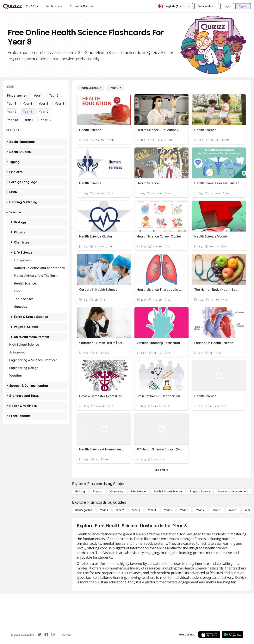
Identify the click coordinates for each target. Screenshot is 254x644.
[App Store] (209, 635)
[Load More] (161, 470)
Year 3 (12, 104)
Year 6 (59, 104)
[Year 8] (116, 88)
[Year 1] (104, 510)
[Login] (227, 6)
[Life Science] (138, 491)
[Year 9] (233, 510)
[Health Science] (90, 88)
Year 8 (28, 112)
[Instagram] (53, 635)
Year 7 (12, 112)
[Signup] (243, 6)
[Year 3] (136, 510)
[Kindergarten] (84, 510)
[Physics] (98, 491)
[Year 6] (184, 510)
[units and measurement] (233, 491)
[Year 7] (200, 510)
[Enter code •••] (207, 6)
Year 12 (46, 120)
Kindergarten (17, 95)
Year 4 (28, 104)
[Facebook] (46, 635)
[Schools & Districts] (81, 6)
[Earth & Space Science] (168, 491)
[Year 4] (152, 510)
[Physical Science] (200, 491)
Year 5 (43, 104)
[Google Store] (232, 635)
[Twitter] (39, 635)
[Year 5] (168, 510)
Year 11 (29, 120)
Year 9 (44, 112)
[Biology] (80, 491)
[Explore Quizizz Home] (12, 6)
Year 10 (12, 120)
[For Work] (32, 6)
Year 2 (54, 95)
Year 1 (38, 95)
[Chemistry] (117, 491)
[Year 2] (120, 510)
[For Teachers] (54, 6)
